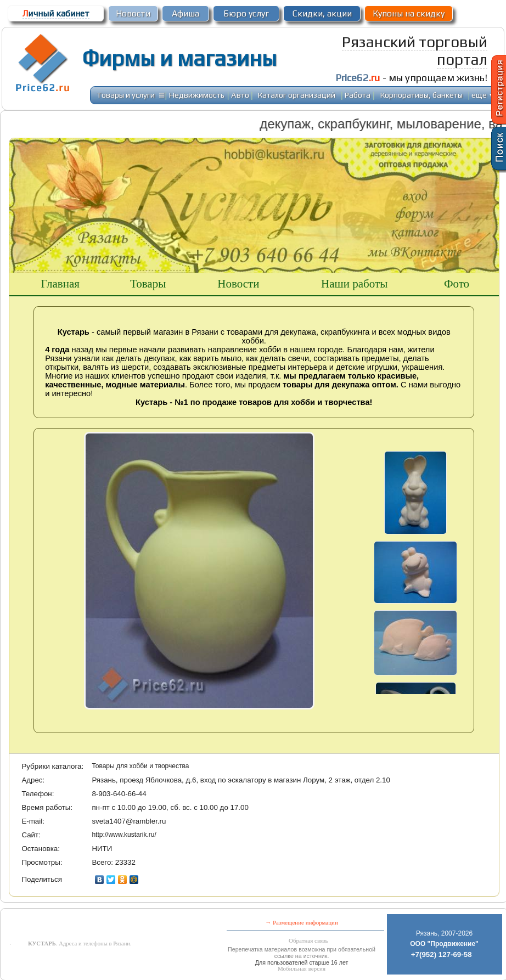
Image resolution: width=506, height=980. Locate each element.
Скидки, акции (322, 13)
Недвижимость (197, 95)
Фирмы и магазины (179, 58)
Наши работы (354, 284)
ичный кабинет (56, 13)
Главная (60, 284)
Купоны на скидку (409, 13)
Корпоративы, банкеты (421, 95)
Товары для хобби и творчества (140, 766)
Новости (133, 13)
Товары (148, 284)
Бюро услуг (246, 13)
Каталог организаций (297, 95)
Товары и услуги (126, 95)
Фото (457, 284)
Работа (358, 95)
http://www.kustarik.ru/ (124, 835)
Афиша (185, 13)
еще (483, 95)
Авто (240, 95)
